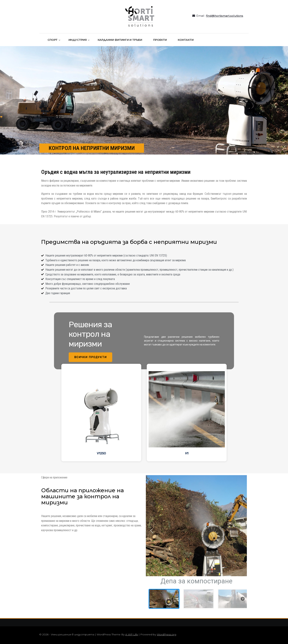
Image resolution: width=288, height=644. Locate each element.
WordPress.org (166, 634)
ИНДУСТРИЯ (78, 40)
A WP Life (132, 634)
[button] (152, 531)
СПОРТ (53, 40)
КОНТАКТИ (186, 40)
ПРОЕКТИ (160, 40)
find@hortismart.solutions (225, 16)
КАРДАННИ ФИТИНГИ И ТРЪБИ (120, 40)
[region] (144, 388)
